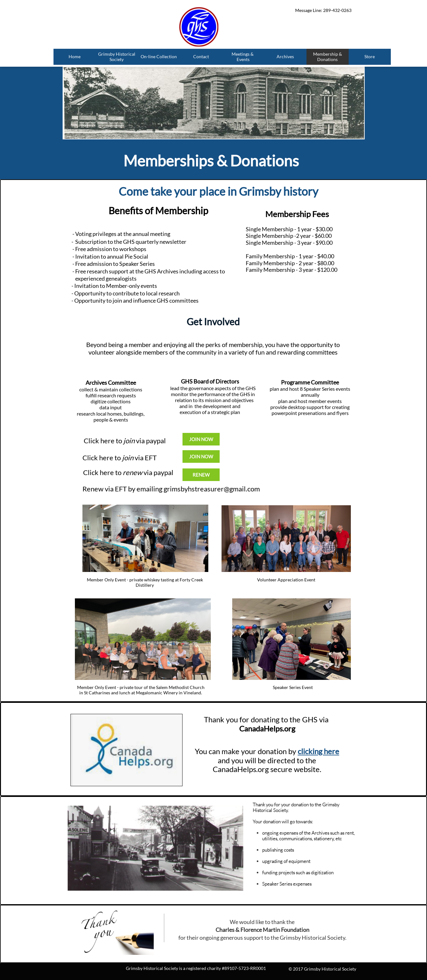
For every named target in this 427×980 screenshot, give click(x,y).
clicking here (318, 751)
